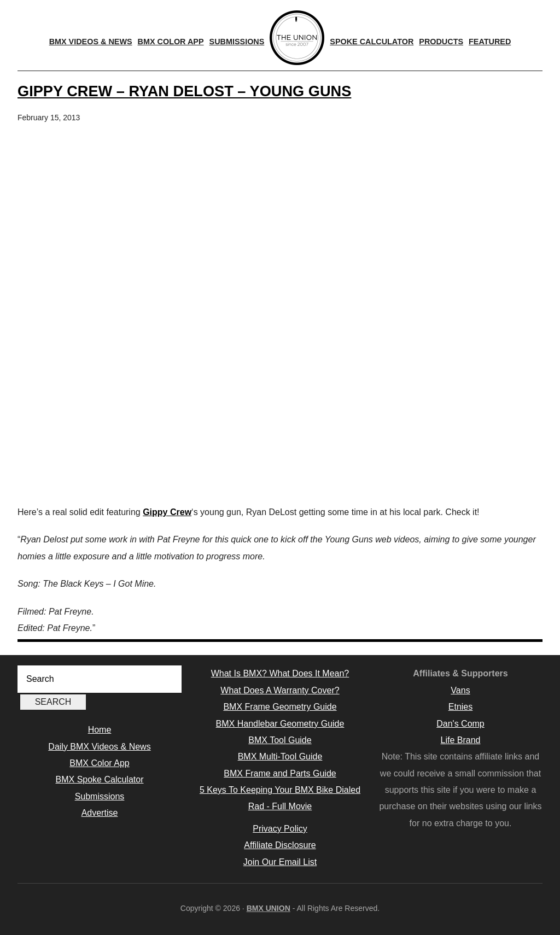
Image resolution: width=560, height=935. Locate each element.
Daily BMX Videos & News (99, 747)
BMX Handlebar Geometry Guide (280, 724)
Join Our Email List (280, 862)
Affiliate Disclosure (280, 845)
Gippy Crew (167, 512)
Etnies (460, 707)
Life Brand (461, 740)
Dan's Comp (460, 724)
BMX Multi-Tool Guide (280, 756)
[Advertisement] (280, 417)
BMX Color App (99, 763)
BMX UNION (269, 908)
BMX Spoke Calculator (100, 779)
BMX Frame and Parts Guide (280, 773)
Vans (460, 690)
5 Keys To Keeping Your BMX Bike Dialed (280, 790)
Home (100, 730)
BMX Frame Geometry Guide (280, 707)
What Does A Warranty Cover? (280, 690)
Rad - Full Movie (280, 806)
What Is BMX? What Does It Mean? (280, 673)
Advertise (100, 813)
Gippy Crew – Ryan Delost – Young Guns (184, 91)
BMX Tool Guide (280, 740)
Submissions (100, 796)
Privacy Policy (280, 829)
